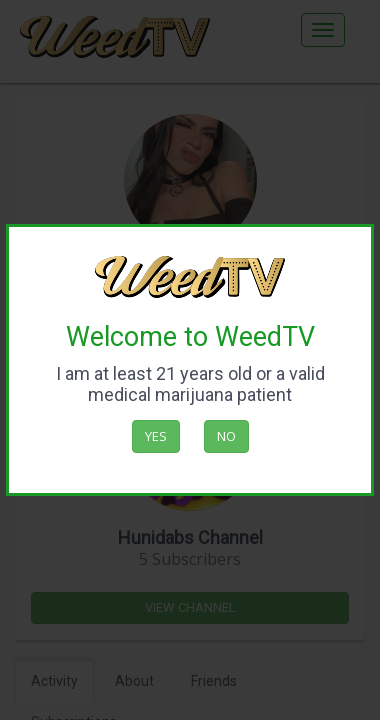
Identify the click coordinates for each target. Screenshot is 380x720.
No (226, 436)
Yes (156, 436)
